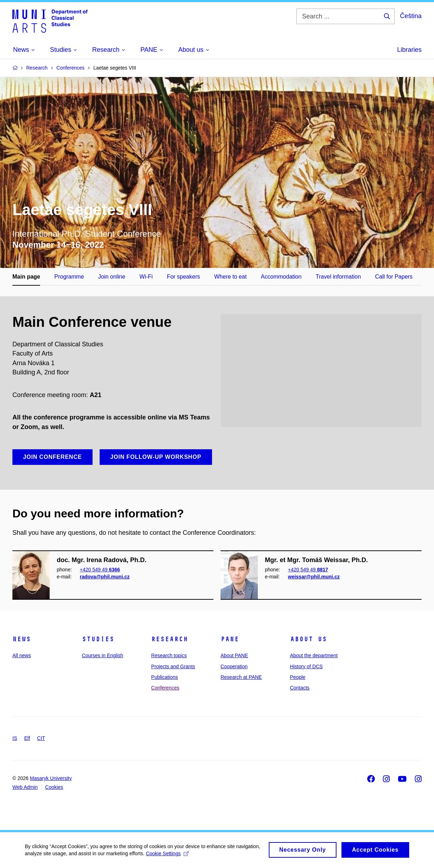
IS (15, 738)
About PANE (234, 655)
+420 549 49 (100, 570)
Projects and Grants (173, 666)
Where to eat (230, 277)
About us (308, 639)
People (298, 677)
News (22, 639)
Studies (98, 639)
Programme (69, 277)
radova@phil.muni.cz (105, 577)
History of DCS (307, 666)
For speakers (183, 277)
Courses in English (103, 655)
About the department (314, 655)
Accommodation (281, 277)
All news (22, 655)
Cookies (54, 787)
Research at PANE (241, 677)
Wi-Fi (146, 277)
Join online (112, 277)
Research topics (169, 655)
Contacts (300, 688)
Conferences (165, 688)
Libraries (409, 50)
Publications (165, 677)
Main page (26, 277)
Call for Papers (394, 277)
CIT (41, 738)
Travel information (338, 277)
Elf (27, 738)
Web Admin (25, 787)
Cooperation (234, 666)
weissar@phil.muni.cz (314, 577)
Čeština (411, 16)
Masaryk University (51, 778)
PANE (230, 639)
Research (169, 639)
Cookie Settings (167, 856)
